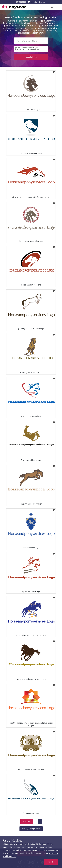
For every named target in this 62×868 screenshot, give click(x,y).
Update (31, 57)
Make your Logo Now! (31, 829)
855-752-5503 (21, 2)
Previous (27, 821)
